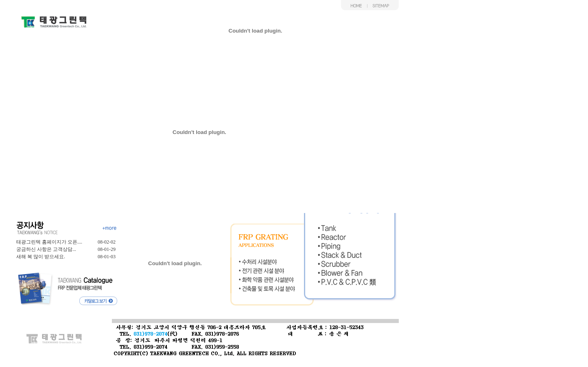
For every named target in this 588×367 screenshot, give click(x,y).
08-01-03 (107, 257)
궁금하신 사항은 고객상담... (46, 249)
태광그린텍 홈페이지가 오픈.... (49, 242)
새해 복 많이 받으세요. (41, 257)
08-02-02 (107, 242)
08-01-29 (107, 249)
